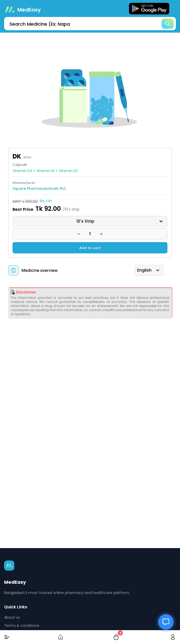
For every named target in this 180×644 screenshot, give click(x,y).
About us (12, 617)
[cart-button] (116, 637)
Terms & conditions (22, 626)
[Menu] (7, 637)
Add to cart (90, 248)
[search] (90, 24)
